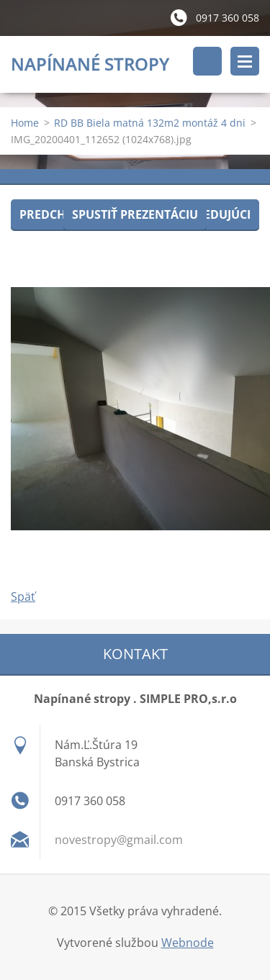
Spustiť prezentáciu (135, 214)
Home (25, 123)
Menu (245, 61)
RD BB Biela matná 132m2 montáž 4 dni (150, 123)
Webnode (188, 943)
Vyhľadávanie (207, 61)
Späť (23, 596)
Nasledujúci (212, 214)
